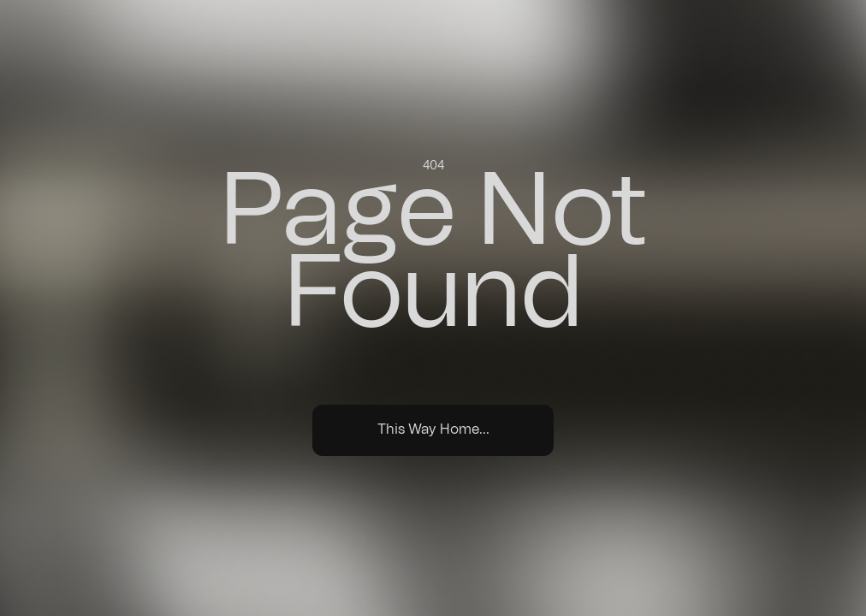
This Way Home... (433, 429)
